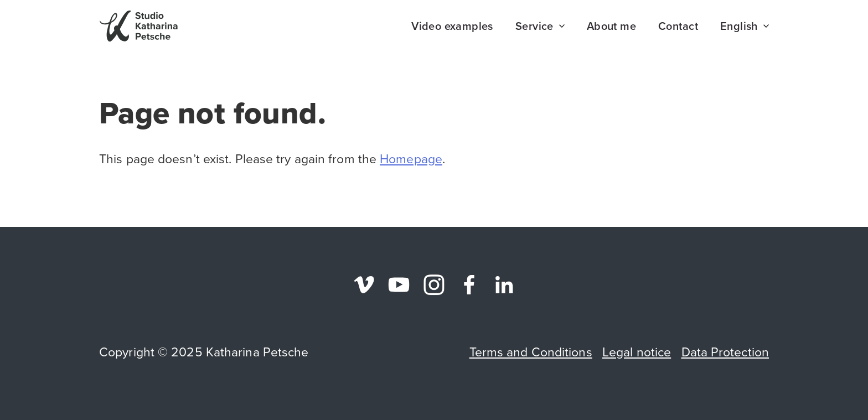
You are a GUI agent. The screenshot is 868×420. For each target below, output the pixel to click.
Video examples (452, 26)
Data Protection (725, 352)
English (745, 26)
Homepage (411, 159)
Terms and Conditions (531, 352)
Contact (678, 26)
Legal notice (637, 352)
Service (540, 26)
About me (611, 26)
